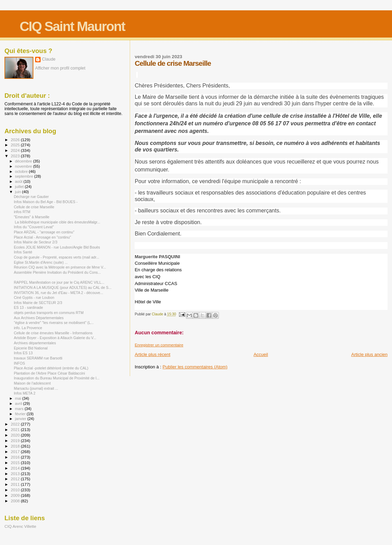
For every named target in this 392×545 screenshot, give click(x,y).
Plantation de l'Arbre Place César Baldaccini (49, 373)
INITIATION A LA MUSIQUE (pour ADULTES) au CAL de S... (63, 287)
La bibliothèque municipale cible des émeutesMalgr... (57, 222)
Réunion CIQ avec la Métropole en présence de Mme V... (60, 267)
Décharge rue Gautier (31, 197)
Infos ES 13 (23, 353)
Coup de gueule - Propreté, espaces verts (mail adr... (56, 257)
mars (20, 409)
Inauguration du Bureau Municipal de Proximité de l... (57, 378)
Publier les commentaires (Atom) (195, 367)
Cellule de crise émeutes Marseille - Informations (53, 333)
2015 (16, 463)
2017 (16, 452)
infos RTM (22, 212)
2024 (16, 150)
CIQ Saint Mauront (72, 26)
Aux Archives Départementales (39, 318)
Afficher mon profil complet (60, 68)
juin (19, 192)
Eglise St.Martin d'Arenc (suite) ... (41, 262)
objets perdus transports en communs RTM (49, 313)
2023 (16, 156)
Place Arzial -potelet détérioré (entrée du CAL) (51, 368)
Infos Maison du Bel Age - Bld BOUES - (46, 202)
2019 (16, 441)
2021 (16, 429)
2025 (16, 145)
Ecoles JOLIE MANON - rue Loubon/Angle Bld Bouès (57, 247)
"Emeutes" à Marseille (31, 217)
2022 (16, 424)
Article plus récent (152, 354)
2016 (16, 457)
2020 (16, 435)
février (21, 414)
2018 (16, 446)
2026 (16, 140)
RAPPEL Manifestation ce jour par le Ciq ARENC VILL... (59, 282)
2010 (16, 490)
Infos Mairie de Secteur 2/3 (35, 242)
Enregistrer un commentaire (159, 345)
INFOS (19, 363)
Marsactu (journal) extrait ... (36, 388)
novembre (24, 166)
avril (19, 403)
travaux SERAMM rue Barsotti (38, 358)
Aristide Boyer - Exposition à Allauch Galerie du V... (55, 338)
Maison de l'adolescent (32, 383)
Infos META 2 (25, 393)
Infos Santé (23, 252)
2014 (16, 468)
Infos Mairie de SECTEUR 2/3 (38, 303)
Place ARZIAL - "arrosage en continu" (44, 232)
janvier (21, 419)
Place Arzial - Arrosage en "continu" (42, 237)
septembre (25, 176)
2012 (16, 479)
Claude (49, 59)
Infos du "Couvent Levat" (34, 227)
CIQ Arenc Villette (20, 526)
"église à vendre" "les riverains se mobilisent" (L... (54, 323)
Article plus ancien (370, 354)
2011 (16, 484)
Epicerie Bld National (31, 348)
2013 (16, 474)
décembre (24, 161)
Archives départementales (35, 343)
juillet (20, 187)
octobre (22, 171)
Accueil (261, 354)
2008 (16, 501)
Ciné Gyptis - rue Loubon (34, 297)
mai (19, 398)
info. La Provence (28, 328)
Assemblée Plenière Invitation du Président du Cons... (57, 272)
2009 (16, 495)
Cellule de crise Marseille (34, 207)
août (19, 181)
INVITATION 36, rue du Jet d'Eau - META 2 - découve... (59, 293)
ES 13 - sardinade (28, 307)
